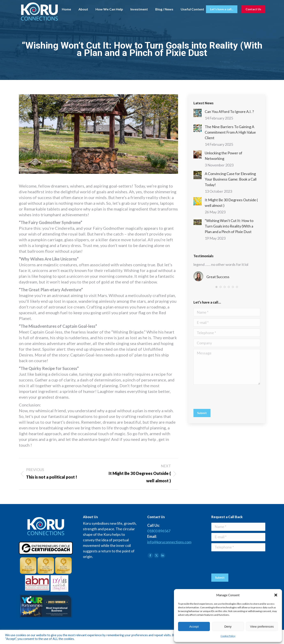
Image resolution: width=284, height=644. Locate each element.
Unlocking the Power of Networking (224, 156)
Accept (194, 626)
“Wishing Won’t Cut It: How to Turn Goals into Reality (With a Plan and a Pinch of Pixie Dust (229, 226)
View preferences (262, 626)
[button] (276, 595)
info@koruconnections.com (169, 542)
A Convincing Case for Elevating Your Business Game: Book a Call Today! (231, 179)
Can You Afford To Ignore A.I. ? (229, 112)
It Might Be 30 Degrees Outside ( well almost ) (231, 203)
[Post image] (198, 113)
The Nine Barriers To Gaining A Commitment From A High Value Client (230, 132)
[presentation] (225, 397)
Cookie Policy (228, 636)
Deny (228, 626)
